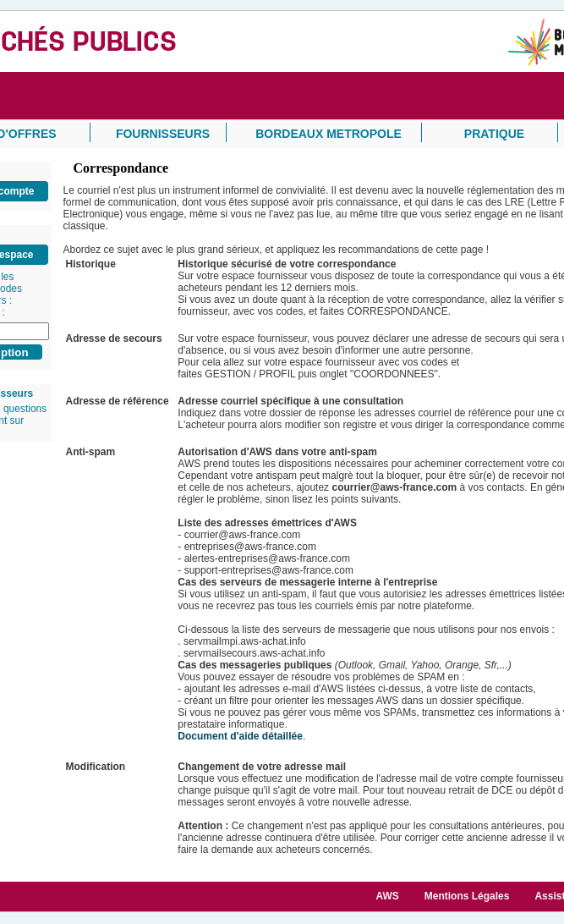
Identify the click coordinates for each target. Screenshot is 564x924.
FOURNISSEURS (163, 134)
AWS (387, 896)
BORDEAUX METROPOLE (329, 134)
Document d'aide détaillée (240, 736)
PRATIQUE (494, 134)
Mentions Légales (467, 896)
